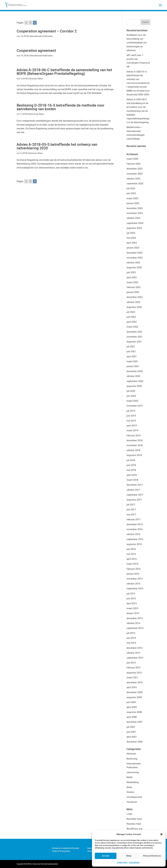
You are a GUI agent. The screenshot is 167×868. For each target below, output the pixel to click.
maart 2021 (132, 361)
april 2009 (132, 707)
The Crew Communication (49, 864)
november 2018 (135, 445)
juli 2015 (131, 594)
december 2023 (135, 253)
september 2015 (135, 589)
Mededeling (133, 782)
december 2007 (135, 722)
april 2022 (132, 322)
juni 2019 (131, 416)
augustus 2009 (134, 697)
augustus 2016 (134, 544)
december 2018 (135, 440)
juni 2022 (131, 317)
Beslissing (33, 114)
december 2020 (135, 371)
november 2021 (135, 337)
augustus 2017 (134, 500)
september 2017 (135, 495)
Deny (129, 856)
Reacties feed (134, 824)
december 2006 (135, 742)
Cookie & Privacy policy (61, 851)
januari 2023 (133, 292)
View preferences (152, 856)
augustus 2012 (134, 673)
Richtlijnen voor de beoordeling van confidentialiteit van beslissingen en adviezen (137, 43)
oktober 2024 (133, 218)
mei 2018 (131, 470)
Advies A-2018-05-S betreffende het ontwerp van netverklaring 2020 (57, 146)
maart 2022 (132, 327)
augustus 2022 (134, 307)
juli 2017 (131, 505)
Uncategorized (134, 797)
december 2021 (135, 332)
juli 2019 (131, 411)
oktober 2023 (133, 263)
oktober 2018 (133, 450)
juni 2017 (131, 510)
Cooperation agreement (36, 51)
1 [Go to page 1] (30, 23)
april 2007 (132, 737)
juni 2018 (131, 465)
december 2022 (135, 297)
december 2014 (135, 618)
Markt (129, 777)
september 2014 (135, 628)
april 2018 (132, 475)
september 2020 (135, 381)
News (40, 79)
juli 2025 (131, 188)
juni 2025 (131, 193)
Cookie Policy (122, 863)
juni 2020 (131, 396)
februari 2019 (133, 436)
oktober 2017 (133, 490)
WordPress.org (134, 829)
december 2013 (135, 648)
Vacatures (132, 802)
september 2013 (135, 658)
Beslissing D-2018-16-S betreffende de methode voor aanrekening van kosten (61, 107)
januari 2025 (133, 203)
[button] (161, 834)
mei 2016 (131, 554)
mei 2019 (131, 421)
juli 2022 (131, 312)
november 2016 (135, 529)
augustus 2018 (134, 455)
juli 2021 (131, 347)
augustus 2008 (134, 712)
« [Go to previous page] (26, 23)
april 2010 (132, 687)
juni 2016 (131, 549)
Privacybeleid (134, 863)
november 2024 (135, 213)
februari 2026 (133, 164)
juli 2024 (131, 233)
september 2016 (135, 539)
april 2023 (132, 277)
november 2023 (135, 258)
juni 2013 (131, 663)
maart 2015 (132, 608)
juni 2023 (131, 272)
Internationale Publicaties (41, 36)
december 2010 (135, 682)
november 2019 (135, 406)
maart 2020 (132, 401)
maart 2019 (132, 430)
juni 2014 (131, 638)
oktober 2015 (133, 584)
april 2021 (132, 357)
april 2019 (132, 426)
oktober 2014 (133, 623)
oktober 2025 (133, 179)
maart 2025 (132, 198)
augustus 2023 (134, 268)
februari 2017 (133, 519)
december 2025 (135, 169)
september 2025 (135, 184)
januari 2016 (133, 574)
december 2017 (135, 485)
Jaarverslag (133, 772)
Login (129, 814)
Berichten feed (134, 819)
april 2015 (132, 603)
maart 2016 (132, 564)
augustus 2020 (134, 386)
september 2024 (135, 223)
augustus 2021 (134, 342)
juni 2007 (131, 732)
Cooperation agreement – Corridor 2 (47, 31)
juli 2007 (131, 727)
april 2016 (132, 559)
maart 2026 (132, 159)
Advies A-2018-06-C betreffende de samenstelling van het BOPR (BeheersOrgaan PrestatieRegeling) (64, 72)
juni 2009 (131, 702)
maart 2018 (132, 480)
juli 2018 (131, 460)
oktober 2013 (133, 653)
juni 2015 (131, 599)
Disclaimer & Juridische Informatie (66, 848)
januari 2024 (133, 248)
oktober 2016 (133, 534)
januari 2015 (133, 613)
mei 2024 (131, 238)
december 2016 (135, 524)
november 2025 (135, 174)
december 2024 (135, 208)
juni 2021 (131, 351)
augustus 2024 (134, 228)
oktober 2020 (133, 376)
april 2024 (132, 243)
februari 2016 (133, 569)
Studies (130, 792)
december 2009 (135, 692)
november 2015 (135, 579)
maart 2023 (132, 282)
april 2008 (132, 717)
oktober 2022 (133, 302)
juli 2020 (131, 391)
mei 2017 (131, 515)
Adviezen (33, 79)
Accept (106, 856)
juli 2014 (131, 633)
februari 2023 (133, 287)
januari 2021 (133, 366)
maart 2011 (132, 678)
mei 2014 (131, 643)
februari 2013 (133, 668)
